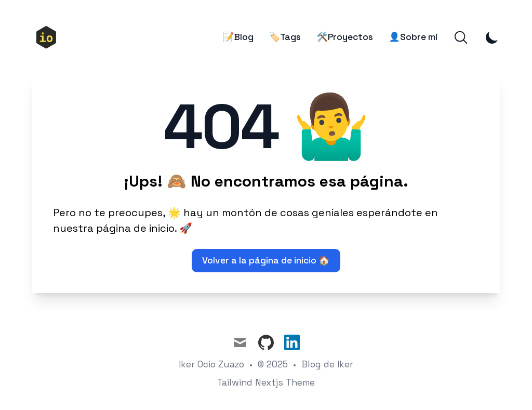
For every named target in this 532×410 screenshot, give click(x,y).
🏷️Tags (285, 37)
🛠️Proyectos (345, 37)
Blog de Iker (327, 364)
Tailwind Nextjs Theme (266, 382)
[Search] (461, 37)
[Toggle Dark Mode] (492, 37)
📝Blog (238, 37)
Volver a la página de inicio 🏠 (266, 260)
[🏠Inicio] (50, 37)
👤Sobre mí (413, 37)
